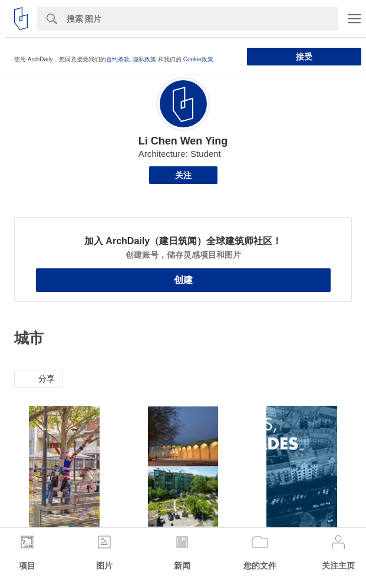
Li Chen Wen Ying (183, 141)
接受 (304, 57)
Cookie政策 (198, 59)
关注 (183, 175)
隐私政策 (144, 59)
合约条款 (118, 59)
